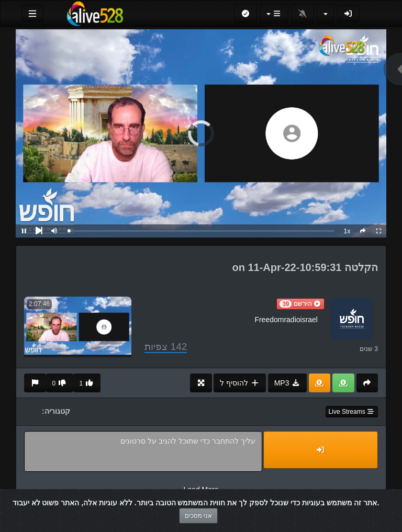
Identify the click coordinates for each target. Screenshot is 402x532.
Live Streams (352, 412)
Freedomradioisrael (286, 320)
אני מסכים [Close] (198, 516)
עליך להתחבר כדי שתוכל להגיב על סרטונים (143, 451)
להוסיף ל (239, 383)
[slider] (202, 231)
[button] (300, 304)
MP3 (287, 383)
